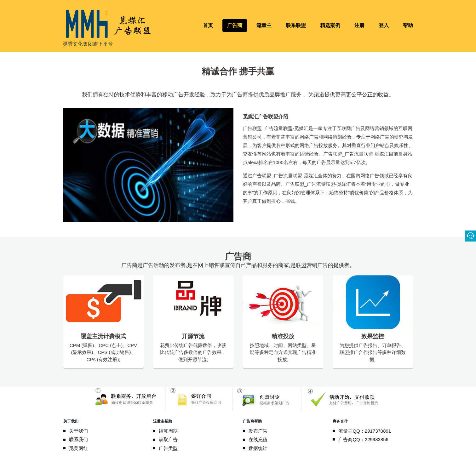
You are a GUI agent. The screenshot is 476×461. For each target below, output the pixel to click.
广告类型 (169, 448)
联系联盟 (296, 25)
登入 (384, 25)
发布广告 (258, 431)
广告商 (235, 25)
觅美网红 (79, 448)
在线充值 (258, 439)
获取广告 (169, 439)
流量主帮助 (163, 421)
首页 (208, 25)
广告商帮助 (252, 421)
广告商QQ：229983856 (364, 439)
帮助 (408, 25)
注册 (359, 25)
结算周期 (169, 431)
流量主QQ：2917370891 (365, 431)
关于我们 (71, 421)
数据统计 (258, 448)
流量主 (264, 25)
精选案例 (330, 25)
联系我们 (79, 439)
